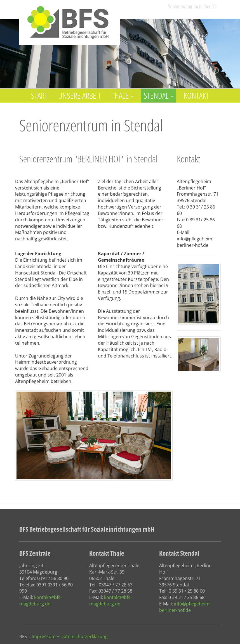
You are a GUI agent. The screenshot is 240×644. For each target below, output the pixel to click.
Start (39, 95)
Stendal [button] (158, 95)
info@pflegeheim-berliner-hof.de (185, 607)
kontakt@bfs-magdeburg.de (41, 601)
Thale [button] (122, 95)
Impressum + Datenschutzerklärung (70, 636)
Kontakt (196, 95)
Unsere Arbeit (80, 95)
